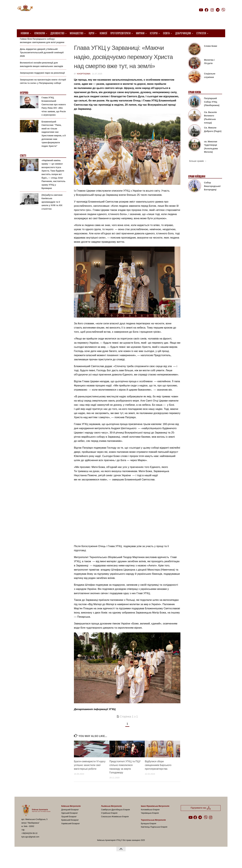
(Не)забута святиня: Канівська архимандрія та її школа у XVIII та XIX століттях (52, 210)
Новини (25, 33)
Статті (23, 164)
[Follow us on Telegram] (218, 10)
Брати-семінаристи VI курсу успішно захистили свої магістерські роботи (90, 773)
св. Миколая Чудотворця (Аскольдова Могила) (211, 155)
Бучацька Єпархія (149, 831)
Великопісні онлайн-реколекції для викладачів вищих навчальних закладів (41, 72)
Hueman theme (58, 862)
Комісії (103, 33)
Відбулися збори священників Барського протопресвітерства (158, 773)
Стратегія (201, 33)
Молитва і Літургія (209, 70)
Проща (163, 42)
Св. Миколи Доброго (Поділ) (213, 137)
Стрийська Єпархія (109, 821)
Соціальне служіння (210, 83)
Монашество (77, 33)
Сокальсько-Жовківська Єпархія (115, 824)
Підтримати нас (204, 16)
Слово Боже (211, 54)
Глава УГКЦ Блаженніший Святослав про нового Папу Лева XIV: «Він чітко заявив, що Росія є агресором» (54, 114)
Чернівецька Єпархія (150, 821)
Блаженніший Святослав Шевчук (96, 42)
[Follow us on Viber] (223, 10)
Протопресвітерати (120, 33)
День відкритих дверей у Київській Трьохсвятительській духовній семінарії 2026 (42, 60)
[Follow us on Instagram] (212, 10)
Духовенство (57, 33)
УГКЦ (172, 42)
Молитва (126, 42)
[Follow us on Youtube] (201, 10)
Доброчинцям (183, 33)
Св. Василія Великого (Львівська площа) (210, 125)
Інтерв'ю (24, 101)
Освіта (166, 33)
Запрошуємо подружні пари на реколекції (42, 81)
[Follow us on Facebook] (207, 10)
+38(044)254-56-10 (29, 841)
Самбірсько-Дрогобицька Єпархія (115, 817)
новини (151, 42)
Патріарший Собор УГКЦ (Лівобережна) (212, 110)
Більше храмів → (198, 169)
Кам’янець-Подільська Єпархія (154, 835)
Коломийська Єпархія (150, 817)
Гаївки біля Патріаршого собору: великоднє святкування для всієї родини (42, 48)
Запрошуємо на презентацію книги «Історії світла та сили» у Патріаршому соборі (43, 89)
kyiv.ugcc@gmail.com (30, 845)
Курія (92, 33)
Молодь (139, 42)
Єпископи (40, 33)
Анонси (24, 42)
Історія (154, 33)
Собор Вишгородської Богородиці (212, 194)
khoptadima (84, 82)
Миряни (140, 33)
